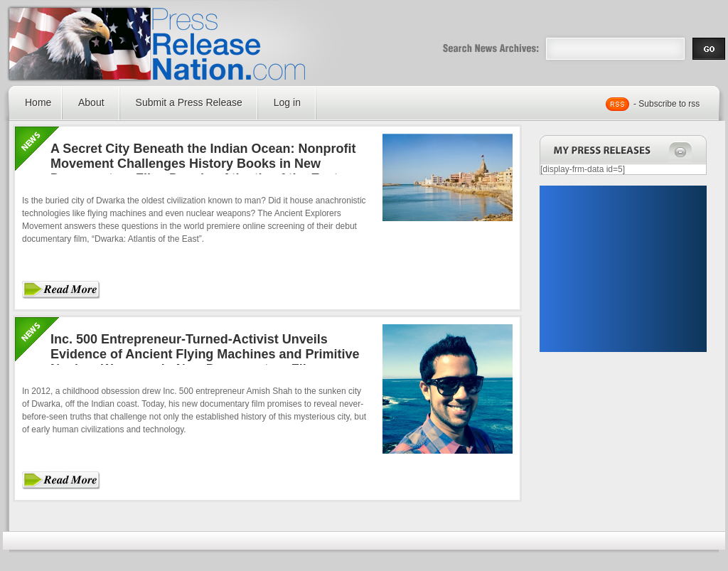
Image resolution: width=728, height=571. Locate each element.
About (91, 102)
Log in (287, 102)
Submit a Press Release (189, 102)
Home (38, 102)
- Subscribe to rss (667, 104)
